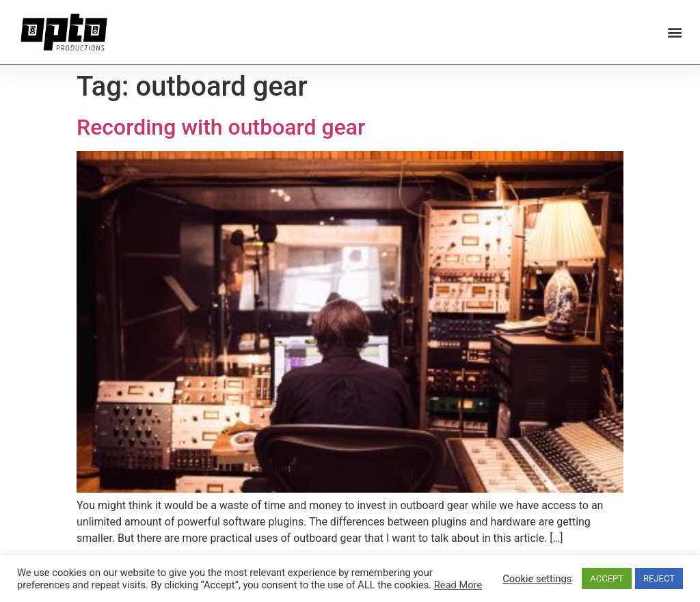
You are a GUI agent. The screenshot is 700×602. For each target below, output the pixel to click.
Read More (458, 585)
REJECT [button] (659, 578)
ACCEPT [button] (607, 578)
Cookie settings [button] (537, 579)
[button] (675, 32)
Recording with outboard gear (221, 127)
